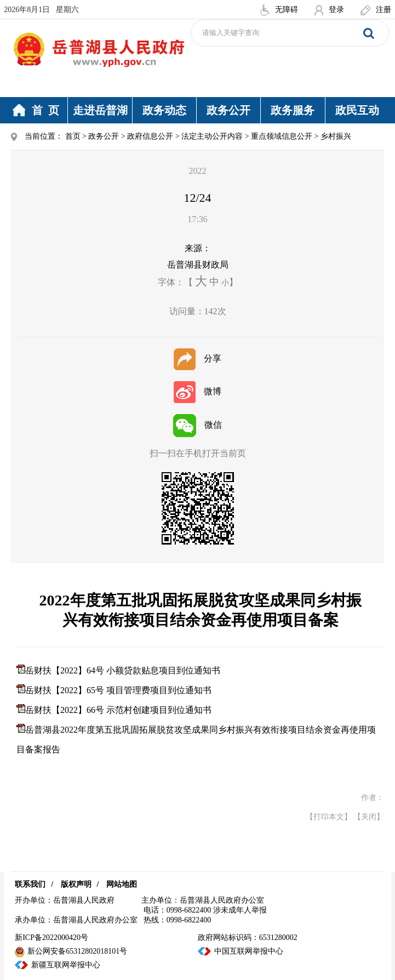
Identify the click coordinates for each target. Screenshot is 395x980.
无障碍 (279, 10)
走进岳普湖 (100, 110)
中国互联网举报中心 (249, 951)
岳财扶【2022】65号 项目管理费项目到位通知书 (118, 690)
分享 (197, 358)
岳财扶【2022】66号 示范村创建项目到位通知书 (118, 710)
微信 (197, 425)
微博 (197, 391)
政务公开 (228, 110)
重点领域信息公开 (282, 136)
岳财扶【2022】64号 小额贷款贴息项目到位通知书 (123, 670)
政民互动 (357, 110)
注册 (376, 10)
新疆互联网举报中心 (66, 965)
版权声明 (76, 884)
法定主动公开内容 (212, 136)
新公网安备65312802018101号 (71, 951)
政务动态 (164, 110)
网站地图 (122, 884)
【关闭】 (369, 817)
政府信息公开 (150, 136)
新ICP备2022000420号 (51, 937)
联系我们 (30, 884)
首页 (73, 136)
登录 (329, 10)
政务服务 (293, 110)
